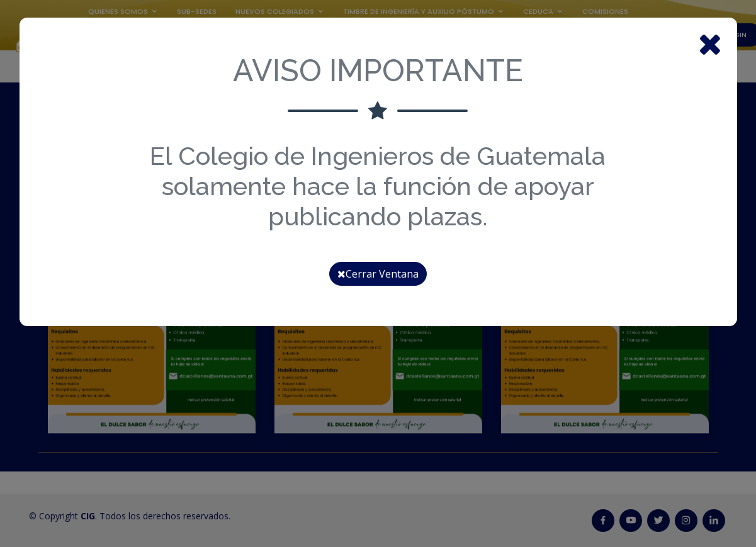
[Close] (710, 43)
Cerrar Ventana (378, 274)
